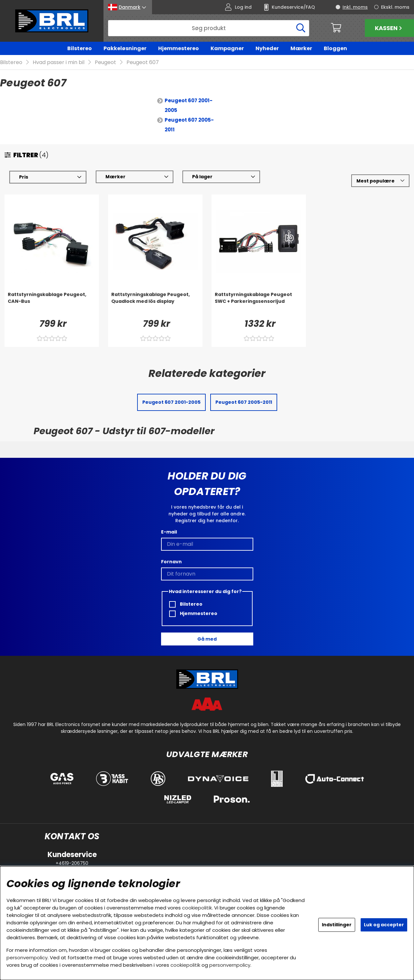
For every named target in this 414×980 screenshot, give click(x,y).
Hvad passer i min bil (59, 63)
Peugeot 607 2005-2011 (189, 125)
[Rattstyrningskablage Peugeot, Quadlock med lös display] (155, 304)
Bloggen (335, 48)
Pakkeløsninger (125, 48)
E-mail (169, 532)
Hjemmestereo (179, 48)
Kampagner (227, 48)
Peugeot (105, 63)
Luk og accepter (384, 925)
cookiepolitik (197, 908)
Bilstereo (80, 48)
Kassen (389, 28)
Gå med (207, 639)
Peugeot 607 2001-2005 (189, 106)
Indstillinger (337, 925)
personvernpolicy (27, 958)
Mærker (301, 48)
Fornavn (171, 562)
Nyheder (267, 48)
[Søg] (209, 28)
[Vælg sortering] (380, 181)
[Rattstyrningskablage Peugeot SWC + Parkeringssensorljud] (259, 304)
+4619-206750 (72, 863)
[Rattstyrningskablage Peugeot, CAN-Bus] (52, 304)
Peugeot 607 (143, 63)
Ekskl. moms (395, 7)
